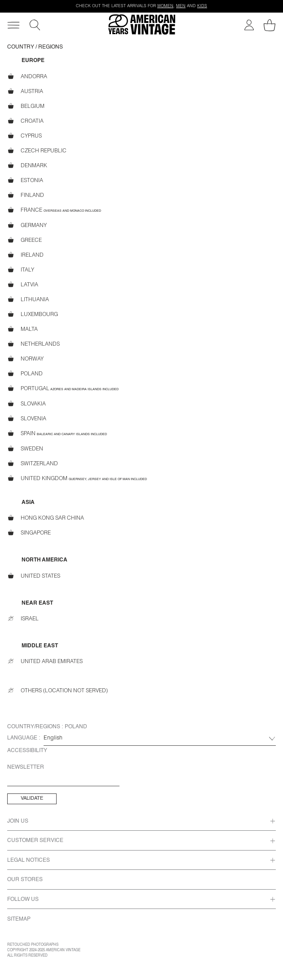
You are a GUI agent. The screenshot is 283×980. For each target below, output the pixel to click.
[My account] (249, 25)
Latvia (23, 284)
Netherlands (33, 344)
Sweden (25, 448)
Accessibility (27, 751)
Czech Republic (37, 150)
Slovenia (27, 418)
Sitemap (19, 919)
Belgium (26, 106)
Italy (21, 269)
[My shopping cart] (270, 25)
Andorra (27, 76)
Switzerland (33, 463)
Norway (25, 359)
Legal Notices (29, 860)
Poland (25, 373)
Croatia (25, 121)
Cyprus (24, 136)
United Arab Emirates (45, 661)
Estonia (25, 180)
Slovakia (27, 403)
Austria (25, 91)
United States (34, 576)
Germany (27, 225)
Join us (18, 821)
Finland (26, 195)
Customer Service (35, 841)
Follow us (23, 900)
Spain (57, 433)
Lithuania (28, 299)
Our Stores (25, 880)
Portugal (63, 388)
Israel (23, 618)
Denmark (27, 165)
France (54, 210)
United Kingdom (77, 478)
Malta (22, 329)
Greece (24, 240)
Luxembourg (33, 314)
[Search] (35, 25)
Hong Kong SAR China (46, 518)
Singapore (29, 533)
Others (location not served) (57, 691)
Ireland (25, 255)
